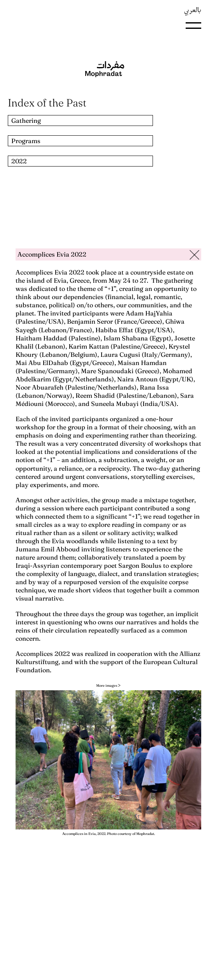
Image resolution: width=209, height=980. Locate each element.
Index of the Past (47, 103)
